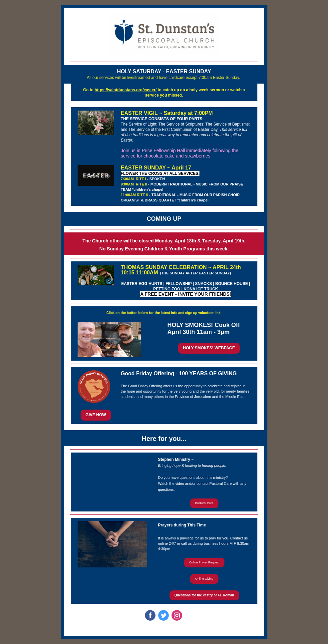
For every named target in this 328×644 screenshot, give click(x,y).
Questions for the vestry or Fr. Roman (204, 595)
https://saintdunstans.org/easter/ (126, 90)
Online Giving (204, 579)
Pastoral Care (204, 503)
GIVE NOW (96, 415)
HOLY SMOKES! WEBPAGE (209, 348)
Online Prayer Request (204, 562)
